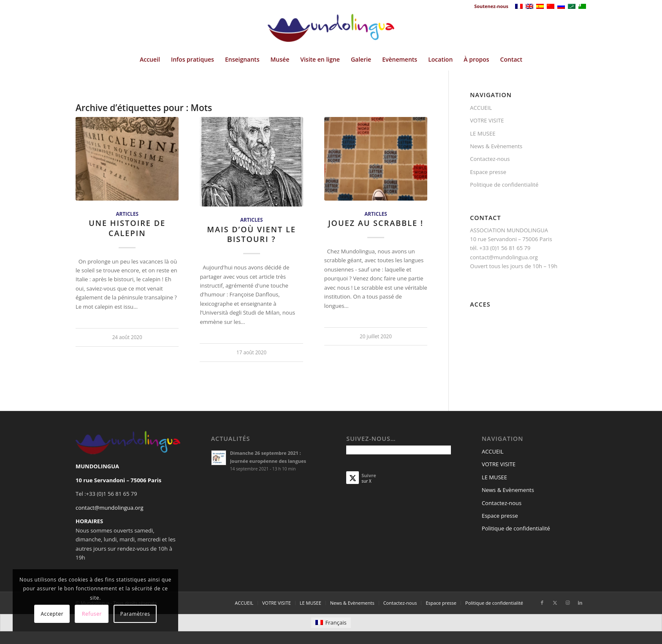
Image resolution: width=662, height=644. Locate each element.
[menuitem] (489, 6)
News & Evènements (496, 146)
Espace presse (488, 172)
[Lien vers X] (555, 603)
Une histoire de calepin (127, 228)
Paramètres (135, 614)
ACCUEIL (481, 108)
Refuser (92, 614)
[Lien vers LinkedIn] (580, 603)
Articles (127, 214)
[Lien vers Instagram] (567, 603)
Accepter (52, 614)
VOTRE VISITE (487, 120)
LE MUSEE (483, 133)
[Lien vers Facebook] (542, 603)
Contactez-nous (490, 159)
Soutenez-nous (491, 6)
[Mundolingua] (331, 31)
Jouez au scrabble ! (376, 223)
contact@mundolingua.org (110, 508)
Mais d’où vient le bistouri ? (251, 234)
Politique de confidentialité (504, 185)
